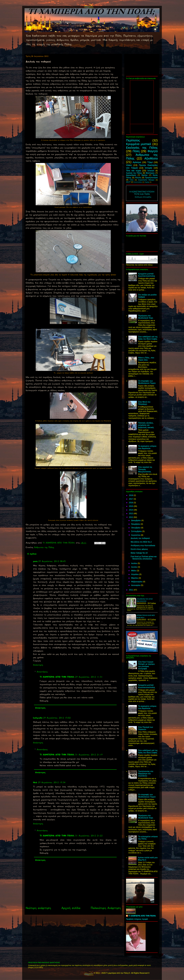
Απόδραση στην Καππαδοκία (143, 546)
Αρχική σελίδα (71, 908)
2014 (131, 510)
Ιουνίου (134, 567)
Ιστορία (149, 168)
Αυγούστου (136, 535)
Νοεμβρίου (136, 524)
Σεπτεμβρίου (137, 531)
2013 (131, 514)
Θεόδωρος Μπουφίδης (143, 197)
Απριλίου (135, 574)
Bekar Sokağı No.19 (139, 553)
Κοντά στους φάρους (139, 549)
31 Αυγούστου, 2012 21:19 (89, 755)
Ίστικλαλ (151, 171)
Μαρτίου (135, 578)
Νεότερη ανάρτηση (38, 908)
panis (35, 561)
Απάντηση (38, 665)
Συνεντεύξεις (138, 182)
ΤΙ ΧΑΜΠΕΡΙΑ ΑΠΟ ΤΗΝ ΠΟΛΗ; (57, 677)
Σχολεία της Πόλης (134, 173)
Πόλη (136, 151)
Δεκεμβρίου (136, 520)
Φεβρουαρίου (137, 582)
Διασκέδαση (131, 175)
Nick (35, 782)
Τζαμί (150, 162)
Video (129, 165)
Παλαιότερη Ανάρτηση (106, 908)
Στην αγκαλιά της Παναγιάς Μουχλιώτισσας (145, 469)
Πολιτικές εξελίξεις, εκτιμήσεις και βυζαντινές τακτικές (146, 425)
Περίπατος (133, 140)
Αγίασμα (137, 162)
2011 (131, 590)
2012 (131, 517)
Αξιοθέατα (151, 158)
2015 (131, 506)
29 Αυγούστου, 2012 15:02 (57, 718)
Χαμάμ (147, 182)
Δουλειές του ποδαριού (140, 538)
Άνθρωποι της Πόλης (44, 547)
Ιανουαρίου (136, 585)
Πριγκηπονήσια (151, 178)
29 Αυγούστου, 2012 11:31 (89, 677)
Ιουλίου (134, 563)
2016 (131, 503)
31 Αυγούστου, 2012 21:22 (89, 836)
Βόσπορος (150, 173)
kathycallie (38, 718)
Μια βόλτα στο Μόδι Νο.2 (141, 542)
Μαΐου (134, 571)
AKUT (128, 182)
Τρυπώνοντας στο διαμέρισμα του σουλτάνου (146, 774)
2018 (131, 495)
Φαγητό (153, 151)
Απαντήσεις (42, 672)
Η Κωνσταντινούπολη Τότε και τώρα (142, 193)
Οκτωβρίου (136, 528)
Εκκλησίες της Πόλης (142, 148)
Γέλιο (132, 180)
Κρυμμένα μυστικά (139, 144)
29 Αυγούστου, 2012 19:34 (52, 782)
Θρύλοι (145, 175)
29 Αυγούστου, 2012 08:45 (52, 561)
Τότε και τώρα (133, 171)
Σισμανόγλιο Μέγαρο (146, 180)
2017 (131, 499)
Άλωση (138, 178)
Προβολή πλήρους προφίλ (137, 919)
